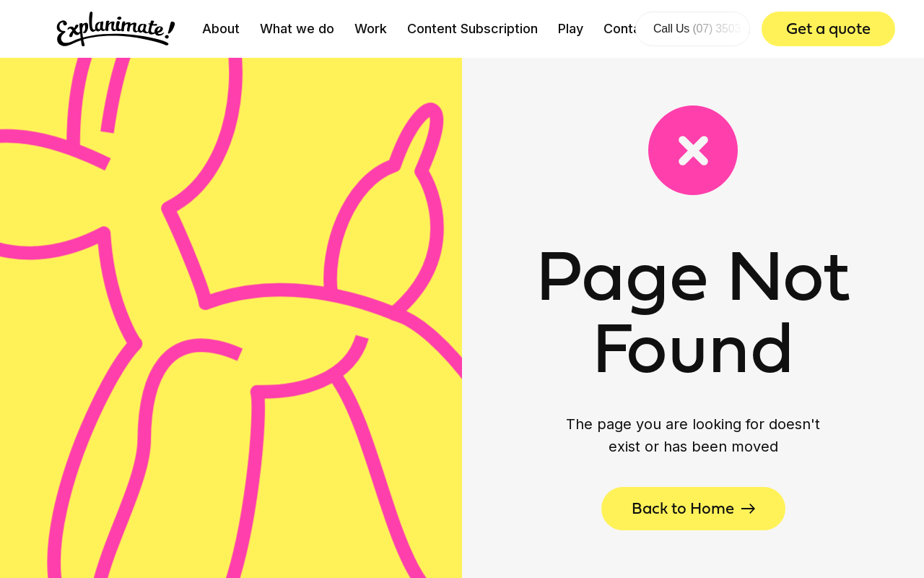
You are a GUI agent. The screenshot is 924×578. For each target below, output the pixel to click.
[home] (116, 29)
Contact (628, 29)
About (221, 29)
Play (571, 29)
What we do (297, 29)
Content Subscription (472, 29)
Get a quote (828, 29)
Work (371, 29)
